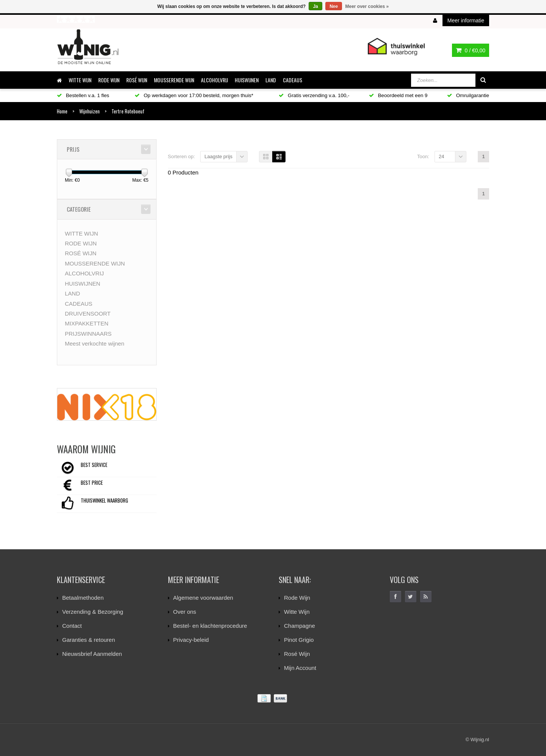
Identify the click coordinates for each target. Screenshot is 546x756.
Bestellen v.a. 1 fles (83, 95)
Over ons (185, 612)
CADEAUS (293, 80)
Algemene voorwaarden (203, 598)
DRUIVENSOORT (88, 314)
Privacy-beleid (191, 640)
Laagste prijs (218, 156)
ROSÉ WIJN (137, 80)
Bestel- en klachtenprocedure (210, 626)
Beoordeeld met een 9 (398, 95)
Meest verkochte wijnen (95, 343)
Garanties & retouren (89, 640)
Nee (334, 6)
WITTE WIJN (80, 80)
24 (441, 156)
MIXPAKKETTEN (87, 323)
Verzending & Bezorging (93, 612)
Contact (72, 626)
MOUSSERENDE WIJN (174, 80)
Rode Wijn (297, 598)
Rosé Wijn (297, 654)
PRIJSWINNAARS (88, 334)
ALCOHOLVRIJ (214, 80)
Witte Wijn (297, 612)
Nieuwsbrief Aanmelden (92, 654)
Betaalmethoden (83, 598)
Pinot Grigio (299, 640)
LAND (271, 80)
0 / (471, 50)
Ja (315, 6)
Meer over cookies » (367, 6)
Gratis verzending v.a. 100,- (314, 95)
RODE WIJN (109, 80)
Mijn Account (300, 668)
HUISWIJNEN (247, 80)
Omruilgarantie (468, 95)
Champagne (300, 626)
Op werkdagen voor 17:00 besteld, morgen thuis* (194, 95)
